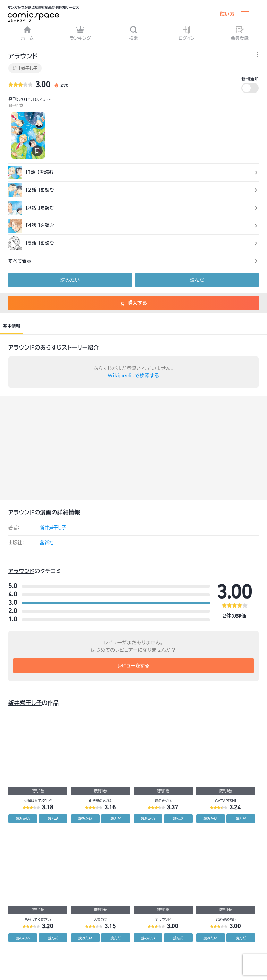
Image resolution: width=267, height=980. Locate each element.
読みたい (70, 280)
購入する (133, 303)
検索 (134, 33)
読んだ (197, 280)
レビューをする (133, 666)
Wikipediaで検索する (134, 376)
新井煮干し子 (25, 68)
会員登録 (240, 33)
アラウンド (21, 347)
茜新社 (47, 543)
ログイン (187, 33)
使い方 (227, 14)
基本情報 (12, 326)
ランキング (80, 33)
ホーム (27, 33)
